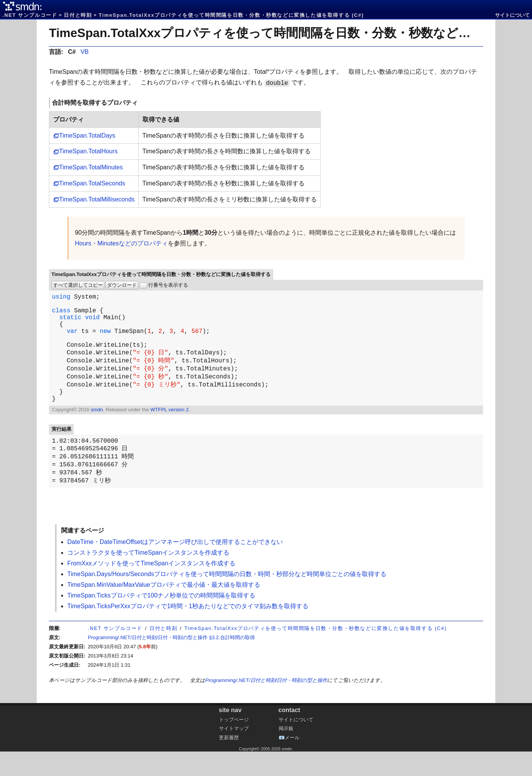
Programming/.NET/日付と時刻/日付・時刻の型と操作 (266, 705)
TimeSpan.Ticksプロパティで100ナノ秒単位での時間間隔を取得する (161, 620)
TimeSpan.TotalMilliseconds (97, 199)
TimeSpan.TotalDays (87, 136)
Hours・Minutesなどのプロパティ (121, 243)
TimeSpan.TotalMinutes (91, 167)
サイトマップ (234, 753)
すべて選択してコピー (78, 285)
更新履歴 (229, 762)
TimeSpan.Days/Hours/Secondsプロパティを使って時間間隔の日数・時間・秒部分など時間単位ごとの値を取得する (227, 598)
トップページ (234, 744)
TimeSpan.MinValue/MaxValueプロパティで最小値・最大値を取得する (164, 609)
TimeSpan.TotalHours (88, 151)
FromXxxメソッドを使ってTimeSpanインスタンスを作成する (151, 588)
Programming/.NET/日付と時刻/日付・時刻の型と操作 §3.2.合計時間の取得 (171, 662)
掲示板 (286, 753)
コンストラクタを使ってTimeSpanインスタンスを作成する (148, 577)
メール (292, 762)
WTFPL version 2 (169, 429)
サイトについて (512, 15)
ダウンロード (122, 285)
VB (85, 52)
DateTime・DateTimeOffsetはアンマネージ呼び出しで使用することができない (175, 566)
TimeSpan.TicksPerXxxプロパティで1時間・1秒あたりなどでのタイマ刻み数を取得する (188, 631)
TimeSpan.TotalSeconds (92, 183)
